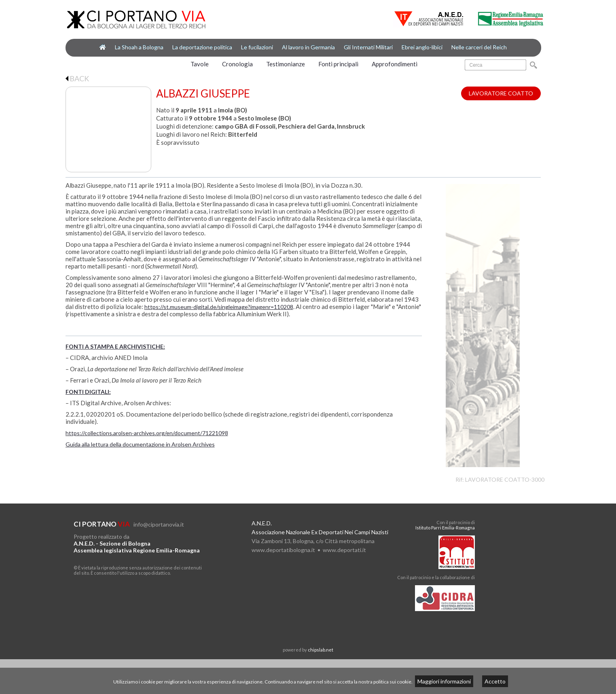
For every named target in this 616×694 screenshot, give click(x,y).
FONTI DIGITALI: (88, 392)
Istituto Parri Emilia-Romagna (445, 528)
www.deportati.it (344, 550)
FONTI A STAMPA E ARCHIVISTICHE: (115, 346)
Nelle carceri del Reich (479, 47)
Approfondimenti (395, 64)
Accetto (495, 681)
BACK (77, 78)
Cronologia (237, 64)
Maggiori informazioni (444, 681)
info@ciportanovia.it (159, 524)
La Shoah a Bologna (139, 47)
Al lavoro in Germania (308, 47)
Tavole (200, 64)
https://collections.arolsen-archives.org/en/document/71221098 (147, 433)
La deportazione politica (202, 47)
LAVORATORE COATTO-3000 (505, 479)
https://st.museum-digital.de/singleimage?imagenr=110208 (219, 307)
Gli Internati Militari (368, 47)
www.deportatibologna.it (283, 550)
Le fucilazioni (257, 47)
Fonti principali (338, 64)
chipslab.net (321, 650)
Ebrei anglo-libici (422, 47)
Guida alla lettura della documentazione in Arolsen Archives (140, 444)
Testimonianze (286, 64)
